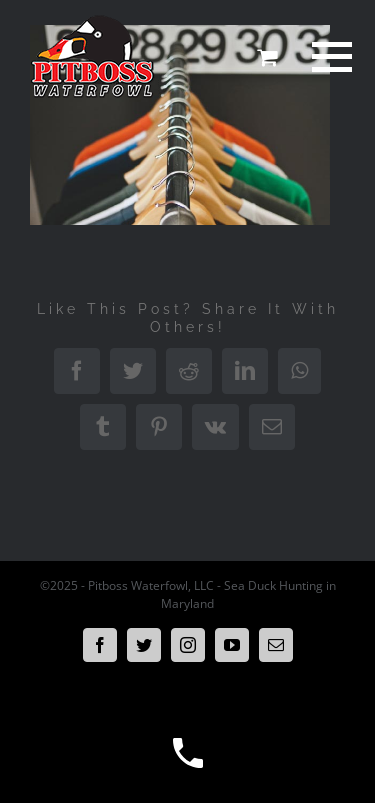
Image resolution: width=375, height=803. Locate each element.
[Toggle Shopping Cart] (267, 57)
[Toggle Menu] (329, 57)
